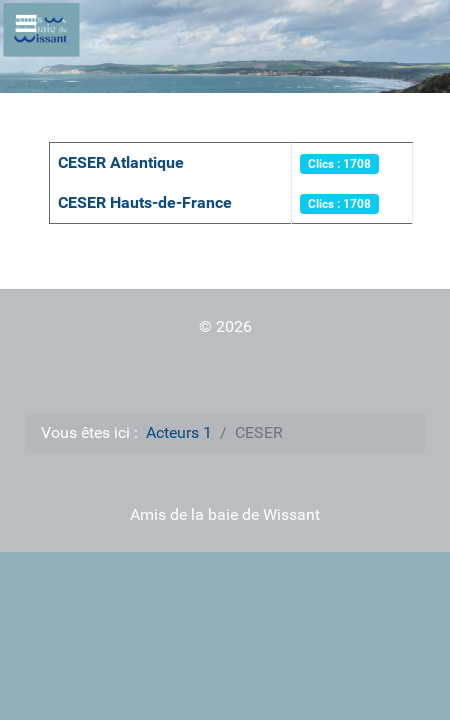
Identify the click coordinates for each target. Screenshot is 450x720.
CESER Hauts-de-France (145, 202)
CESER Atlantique (121, 162)
